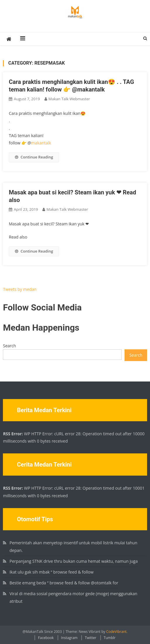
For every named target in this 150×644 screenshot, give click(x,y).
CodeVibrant (116, 632)
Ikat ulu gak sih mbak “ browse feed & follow (51, 572)
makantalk (41, 143)
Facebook (46, 638)
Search (9, 346)
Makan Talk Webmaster (69, 99)
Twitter (90, 638)
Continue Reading (34, 157)
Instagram (69, 638)
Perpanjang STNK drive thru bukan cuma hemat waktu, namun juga (74, 561)
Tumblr (110, 638)
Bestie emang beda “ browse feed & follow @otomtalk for (64, 583)
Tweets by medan (20, 289)
